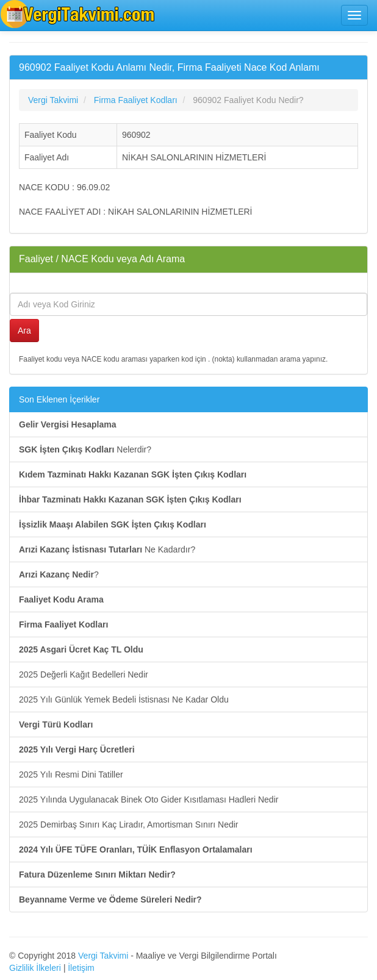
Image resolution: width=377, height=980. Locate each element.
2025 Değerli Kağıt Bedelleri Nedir (84, 674)
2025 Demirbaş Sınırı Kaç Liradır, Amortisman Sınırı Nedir (128, 824)
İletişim (81, 968)
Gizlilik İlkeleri (35, 968)
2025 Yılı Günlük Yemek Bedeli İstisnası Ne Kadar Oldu (124, 699)
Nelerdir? (85, 449)
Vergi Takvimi (103, 956)
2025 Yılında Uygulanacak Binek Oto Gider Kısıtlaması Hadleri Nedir (149, 799)
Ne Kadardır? (107, 549)
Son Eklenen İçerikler (59, 399)
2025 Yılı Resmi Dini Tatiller (71, 774)
